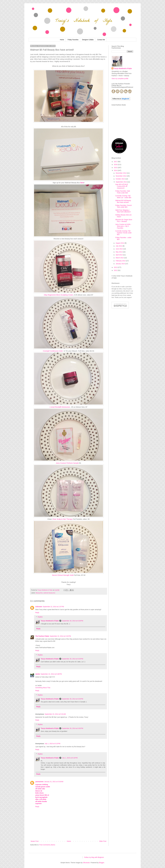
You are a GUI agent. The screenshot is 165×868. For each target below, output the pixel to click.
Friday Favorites (73, 40)
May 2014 (119, 252)
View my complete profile (120, 79)
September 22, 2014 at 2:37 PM (53, 607)
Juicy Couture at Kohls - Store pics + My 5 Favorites (123, 226)
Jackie (38, 674)
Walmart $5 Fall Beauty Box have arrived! (123, 201)
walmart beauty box (49, 593)
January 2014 (120, 264)
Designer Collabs (88, 40)
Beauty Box (39, 593)
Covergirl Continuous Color (53, 351)
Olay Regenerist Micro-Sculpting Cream (58, 295)
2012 (116, 270)
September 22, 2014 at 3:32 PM (60, 636)
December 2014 (121, 173)
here (82, 183)
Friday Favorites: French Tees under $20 (124, 206)
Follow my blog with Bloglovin (94, 857)
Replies (40, 617)
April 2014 (119, 255)
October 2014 (120, 179)
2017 (116, 162)
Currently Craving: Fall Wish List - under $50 (123, 197)
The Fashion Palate (42, 636)
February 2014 (121, 261)
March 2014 (120, 258)
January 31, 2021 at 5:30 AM (54, 782)
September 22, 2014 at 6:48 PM (51, 674)
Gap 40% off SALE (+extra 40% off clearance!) (122, 186)
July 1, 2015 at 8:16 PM (70, 758)
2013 (116, 267)
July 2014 (119, 246)
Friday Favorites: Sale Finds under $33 (123, 192)
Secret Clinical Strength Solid (63, 575)
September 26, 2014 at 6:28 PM (73, 621)
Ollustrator (86, 863)
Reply (37, 613)
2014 (116, 170)
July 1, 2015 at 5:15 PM (53, 744)
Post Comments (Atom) (47, 845)
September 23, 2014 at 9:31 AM (55, 714)
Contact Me (101, 40)
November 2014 (121, 176)
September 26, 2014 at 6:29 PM (73, 659)
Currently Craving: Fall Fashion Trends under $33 (123, 233)
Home (62, 40)
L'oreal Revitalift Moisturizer (60, 407)
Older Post (103, 841)
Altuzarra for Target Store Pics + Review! (124, 221)
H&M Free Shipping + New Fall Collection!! (123, 211)
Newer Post (35, 841)
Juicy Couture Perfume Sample (67, 463)
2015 (116, 168)
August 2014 (120, 243)
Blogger (102, 863)
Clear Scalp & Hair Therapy (62, 519)
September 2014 (121, 182)
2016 (116, 165)
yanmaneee (39, 782)
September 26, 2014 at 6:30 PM (73, 728)
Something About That (43, 688)
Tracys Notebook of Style (50, 621)
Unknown (39, 607)
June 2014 (119, 249)
